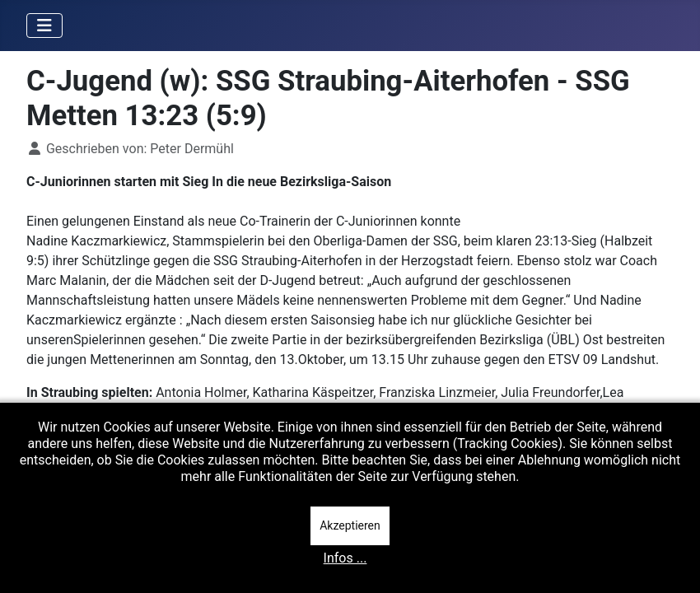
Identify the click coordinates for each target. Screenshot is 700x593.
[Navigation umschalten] (44, 26)
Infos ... (345, 558)
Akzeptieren (350, 525)
